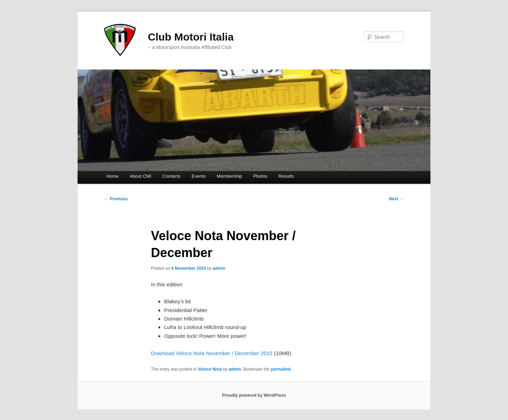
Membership (229, 176)
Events (199, 176)
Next (396, 199)
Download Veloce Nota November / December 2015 (212, 353)
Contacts (171, 176)
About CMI (140, 176)
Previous (116, 199)
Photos (260, 176)
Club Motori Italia (191, 37)
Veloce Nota (210, 369)
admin (219, 268)
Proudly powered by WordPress (254, 395)
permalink (281, 369)
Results (286, 176)
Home (112, 176)
